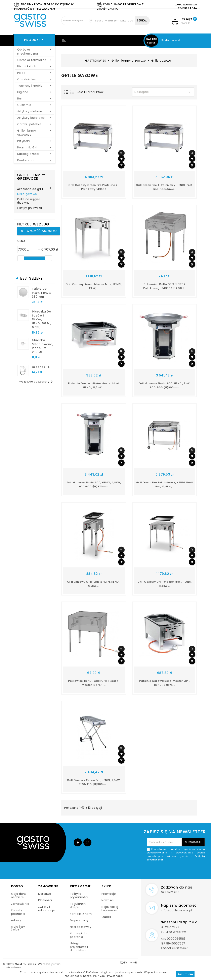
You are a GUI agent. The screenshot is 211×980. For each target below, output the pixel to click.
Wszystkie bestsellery (37, 382)
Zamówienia (20, 904)
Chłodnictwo (35, 79)
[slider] (21, 258)
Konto (17, 886)
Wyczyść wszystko (39, 231)
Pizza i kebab (35, 66)
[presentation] (174, 871)
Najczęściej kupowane (110, 909)
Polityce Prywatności (108, 976)
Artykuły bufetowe (35, 118)
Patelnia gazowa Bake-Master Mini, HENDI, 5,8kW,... (165, 683)
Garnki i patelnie (35, 124)
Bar (35, 98)
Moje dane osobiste (19, 896)
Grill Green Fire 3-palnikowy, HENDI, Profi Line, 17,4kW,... (165, 484)
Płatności (45, 900)
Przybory (35, 141)
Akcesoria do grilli (30, 189)
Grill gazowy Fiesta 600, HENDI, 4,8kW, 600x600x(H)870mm (94, 484)
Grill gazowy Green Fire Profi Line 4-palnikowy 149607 (94, 187)
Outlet (106, 917)
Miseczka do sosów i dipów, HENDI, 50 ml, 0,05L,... (42, 319)
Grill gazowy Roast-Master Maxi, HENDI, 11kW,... (94, 286)
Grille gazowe (27, 194)
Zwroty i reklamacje (47, 909)
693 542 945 (170, 892)
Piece (35, 73)
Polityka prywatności (79, 896)
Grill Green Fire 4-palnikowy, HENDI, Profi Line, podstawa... (164, 187)
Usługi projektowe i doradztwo (79, 947)
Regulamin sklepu (78, 906)
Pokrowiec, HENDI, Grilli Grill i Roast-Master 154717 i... (94, 683)
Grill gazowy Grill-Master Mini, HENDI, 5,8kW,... (94, 584)
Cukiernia (35, 105)
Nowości (108, 900)
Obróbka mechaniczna (35, 52)
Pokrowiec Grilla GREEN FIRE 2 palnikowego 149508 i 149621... (165, 286)
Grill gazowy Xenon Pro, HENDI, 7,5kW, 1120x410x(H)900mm (94, 782)
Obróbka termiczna (35, 60)
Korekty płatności (18, 912)
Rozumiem (185, 974)
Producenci (35, 160)
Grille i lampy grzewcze (35, 133)
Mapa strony (79, 920)
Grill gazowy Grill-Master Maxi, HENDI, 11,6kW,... (164, 584)
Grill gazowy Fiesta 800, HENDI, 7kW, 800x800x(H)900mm (164, 385)
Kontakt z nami (81, 914)
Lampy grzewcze (30, 208)
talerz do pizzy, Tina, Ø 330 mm (42, 293)
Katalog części (35, 154)
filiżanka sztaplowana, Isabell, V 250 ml (43, 346)
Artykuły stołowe (35, 111)
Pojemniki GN (35, 147)
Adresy (16, 920)
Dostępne (163, 92)
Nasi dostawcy (81, 927)
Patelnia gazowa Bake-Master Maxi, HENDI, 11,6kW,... (94, 385)
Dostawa (45, 894)
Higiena (35, 92)
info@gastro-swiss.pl (176, 910)
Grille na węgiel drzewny (28, 201)
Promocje (109, 894)
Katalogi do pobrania (78, 935)
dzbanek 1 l (41, 367)
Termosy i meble (35, 86)
